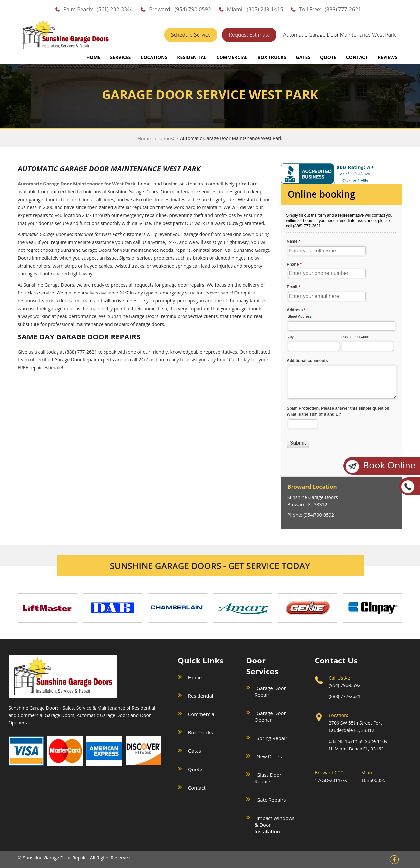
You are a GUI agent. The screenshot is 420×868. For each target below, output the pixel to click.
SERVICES (121, 57)
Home (93, 57)
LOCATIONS (154, 57)
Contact (197, 788)
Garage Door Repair (270, 691)
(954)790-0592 (319, 515)
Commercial (202, 714)
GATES (303, 57)
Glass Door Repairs (268, 778)
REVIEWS (387, 57)
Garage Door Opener (270, 716)
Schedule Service (191, 35)
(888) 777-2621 (343, 9)
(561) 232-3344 (115, 9)
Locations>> (165, 138)
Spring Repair (272, 738)
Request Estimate (249, 35)
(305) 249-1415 (265, 9)
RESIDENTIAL (192, 57)
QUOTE (328, 57)
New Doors (269, 756)
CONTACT (357, 57)
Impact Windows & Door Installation (274, 825)
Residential (201, 696)
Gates (195, 751)
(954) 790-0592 (193, 9)
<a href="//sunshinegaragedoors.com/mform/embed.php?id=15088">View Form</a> (341, 331)
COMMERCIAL (232, 57)
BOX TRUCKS (272, 57)
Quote (195, 769)
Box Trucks (200, 732)
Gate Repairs (271, 800)
